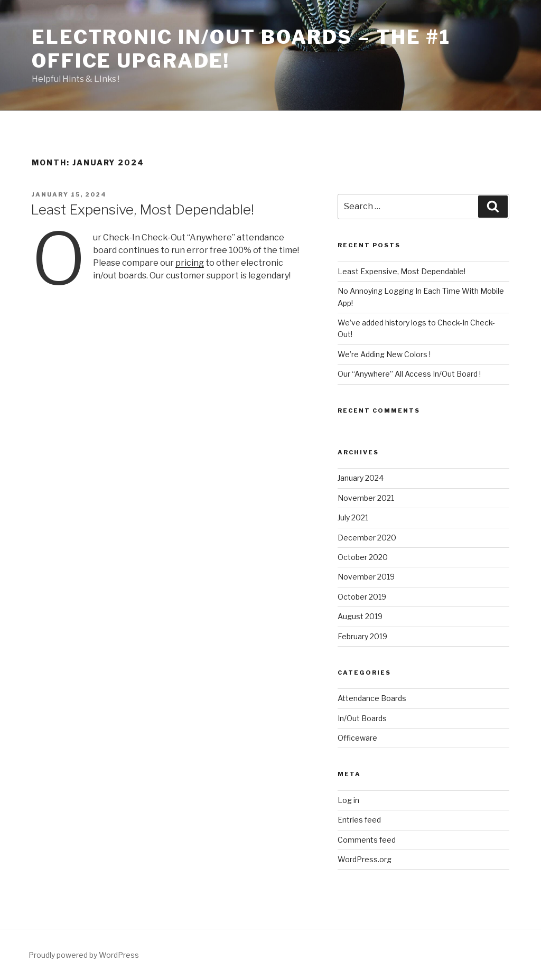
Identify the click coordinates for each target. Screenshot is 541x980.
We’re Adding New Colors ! (384, 354)
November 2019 (366, 577)
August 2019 (360, 616)
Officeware (357, 738)
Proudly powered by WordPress (84, 955)
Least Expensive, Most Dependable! (142, 209)
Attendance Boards (372, 698)
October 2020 (363, 557)
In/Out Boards (362, 718)
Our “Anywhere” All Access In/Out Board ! (409, 374)
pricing (190, 263)
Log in (348, 800)
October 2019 (362, 597)
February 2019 (362, 636)
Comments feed (367, 840)
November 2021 (366, 498)
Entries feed (359, 820)
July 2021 (353, 517)
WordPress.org (365, 859)
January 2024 (361, 478)
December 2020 (367, 538)
